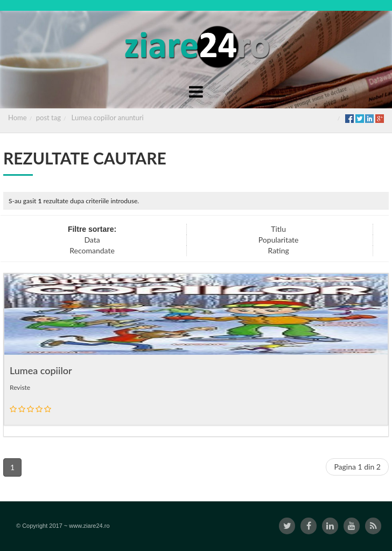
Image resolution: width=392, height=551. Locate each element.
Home (17, 118)
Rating (278, 250)
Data (92, 240)
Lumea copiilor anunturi (108, 118)
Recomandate (92, 250)
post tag (48, 118)
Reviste (20, 387)
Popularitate (279, 240)
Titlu (278, 229)
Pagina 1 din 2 (357, 467)
